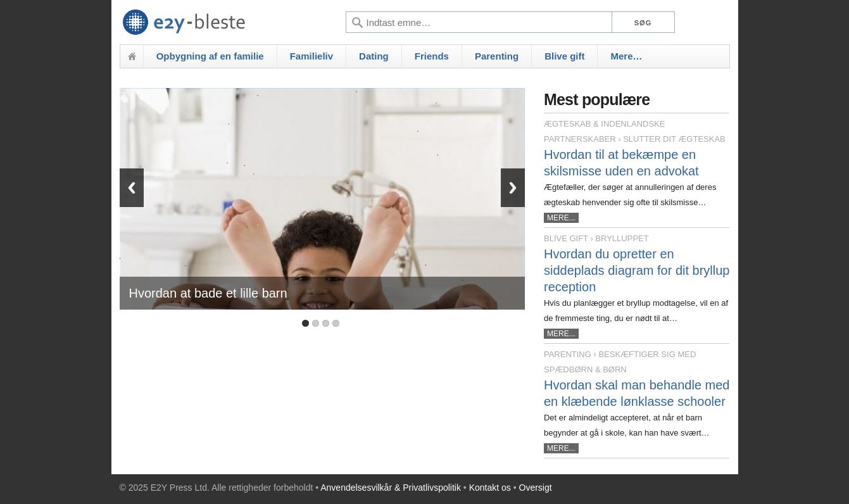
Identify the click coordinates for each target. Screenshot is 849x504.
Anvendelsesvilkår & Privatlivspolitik (391, 488)
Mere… (626, 56)
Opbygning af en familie (210, 56)
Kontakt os (490, 488)
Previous (132, 188)
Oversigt (536, 488)
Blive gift (564, 56)
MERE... (561, 218)
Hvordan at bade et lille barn (208, 293)
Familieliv (311, 56)
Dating (374, 56)
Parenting (497, 56)
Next (513, 188)
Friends (432, 56)
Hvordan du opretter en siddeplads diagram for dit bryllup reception (637, 270)
